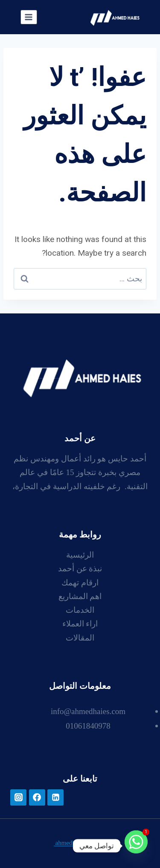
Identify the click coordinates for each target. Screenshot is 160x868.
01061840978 (88, 727)
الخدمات (80, 611)
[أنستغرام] (18, 797)
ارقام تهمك (80, 583)
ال (92, 639)
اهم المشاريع (80, 597)
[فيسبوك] (37, 797)
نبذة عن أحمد (80, 569)
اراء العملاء (80, 624)
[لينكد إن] (55, 797)
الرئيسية (80, 556)
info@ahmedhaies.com (88, 712)
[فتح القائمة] (29, 17)
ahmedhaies (70, 843)
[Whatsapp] (136, 846)
